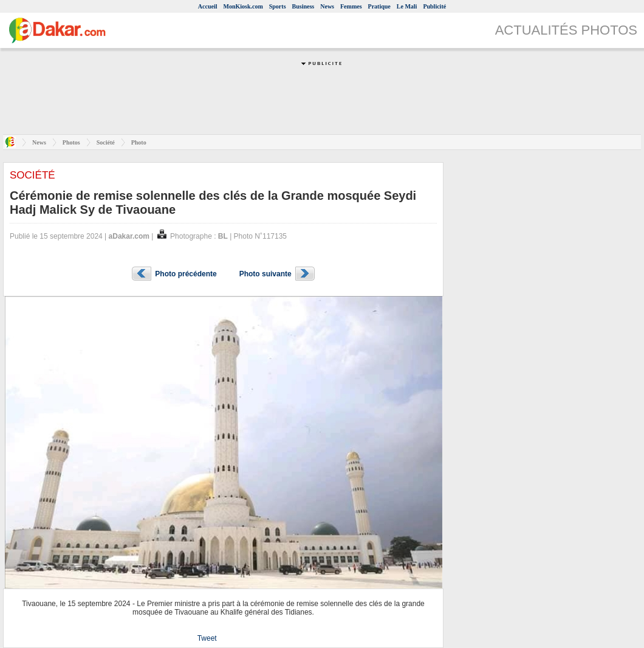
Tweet (207, 638)
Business (303, 6)
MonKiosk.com (243, 6)
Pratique (379, 6)
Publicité (434, 6)
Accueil (208, 6)
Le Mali (407, 6)
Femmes (351, 6)
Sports (278, 6)
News (327, 6)
